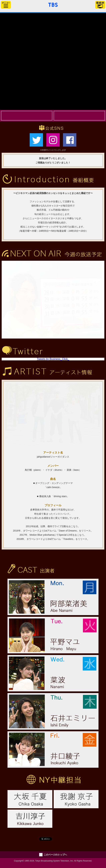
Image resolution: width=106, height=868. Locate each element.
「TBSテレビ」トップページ (53, 4)
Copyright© (19, 861)
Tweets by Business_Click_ (53, 359)
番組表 (100, 5)
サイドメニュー (6, 5)
